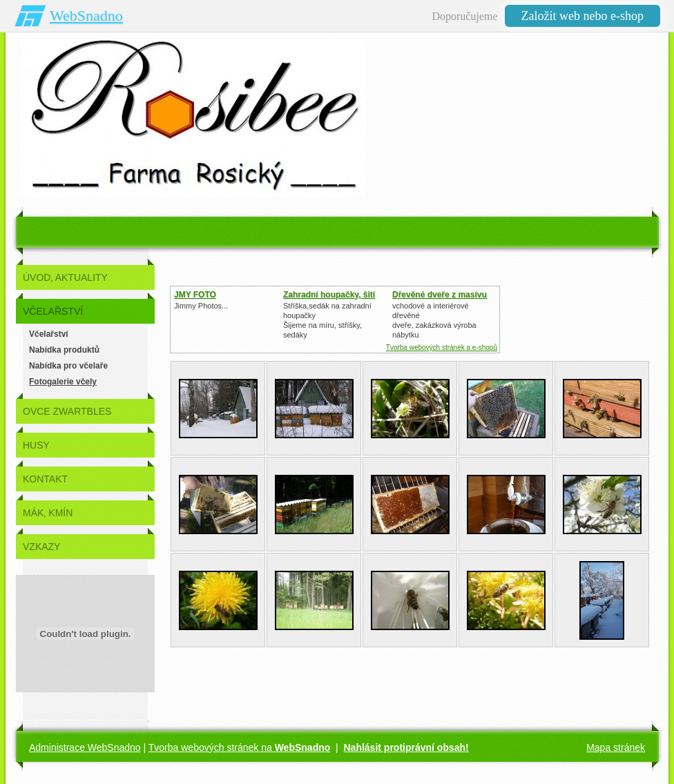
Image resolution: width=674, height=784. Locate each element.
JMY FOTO (195, 295)
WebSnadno (86, 16)
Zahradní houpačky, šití (329, 295)
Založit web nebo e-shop (582, 16)
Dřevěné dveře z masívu (440, 295)
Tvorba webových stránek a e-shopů (442, 347)
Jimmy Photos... (201, 306)
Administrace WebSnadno (85, 747)
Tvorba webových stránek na (240, 747)
